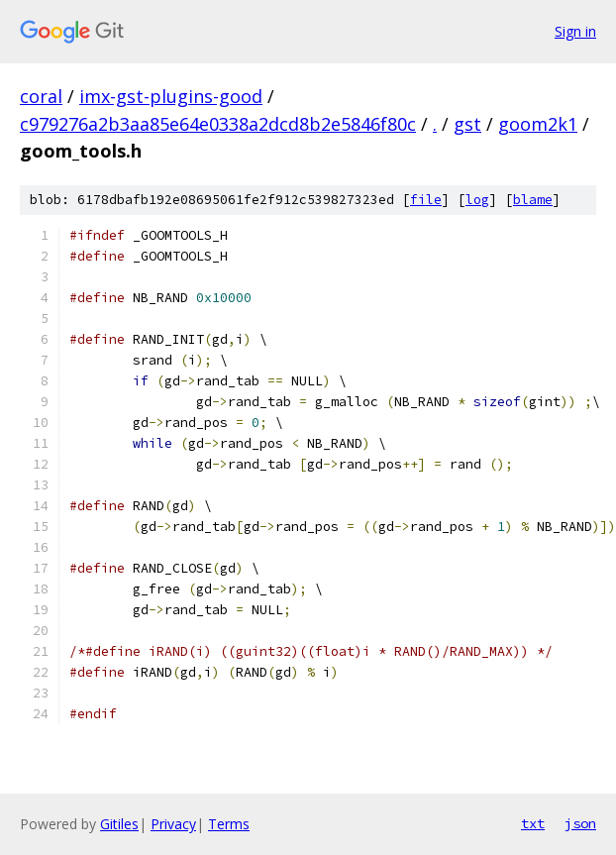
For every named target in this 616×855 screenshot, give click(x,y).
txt (533, 823)
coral (41, 96)
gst (467, 124)
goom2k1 (538, 124)
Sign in (575, 31)
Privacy (173, 824)
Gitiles (119, 824)
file (426, 200)
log (477, 200)
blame (533, 200)
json (580, 823)
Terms (229, 824)
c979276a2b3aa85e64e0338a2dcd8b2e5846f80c (218, 124)
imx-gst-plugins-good (171, 96)
